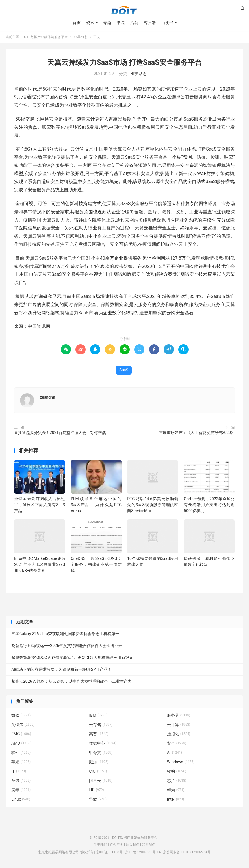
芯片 (177, 781)
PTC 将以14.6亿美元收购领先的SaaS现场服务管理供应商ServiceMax (153, 505)
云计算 (179, 725)
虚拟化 (179, 734)
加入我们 (133, 845)
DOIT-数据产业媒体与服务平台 (125, 10)
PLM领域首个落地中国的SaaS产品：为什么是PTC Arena (96, 505)
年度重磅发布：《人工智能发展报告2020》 (197, 433)
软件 (21, 753)
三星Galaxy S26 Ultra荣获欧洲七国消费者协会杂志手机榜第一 (65, 634)
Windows (181, 762)
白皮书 (167, 23)
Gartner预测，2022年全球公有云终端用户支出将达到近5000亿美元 (209, 505)
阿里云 (101, 781)
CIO (98, 771)
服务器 (179, 715)
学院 (121, 23)
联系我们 (149, 845)
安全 (177, 743)
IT (19, 771)
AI (175, 753)
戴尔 (99, 762)
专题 (107, 23)
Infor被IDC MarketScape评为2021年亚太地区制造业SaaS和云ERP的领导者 (40, 564)
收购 (177, 771)
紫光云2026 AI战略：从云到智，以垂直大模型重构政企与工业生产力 (72, 681)
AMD (21, 743)
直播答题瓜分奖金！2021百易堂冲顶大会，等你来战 (60, 433)
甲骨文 (101, 753)
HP (96, 790)
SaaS (124, 370)
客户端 (150, 23)
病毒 (21, 790)
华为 (176, 790)
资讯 (90, 23)
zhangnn (47, 397)
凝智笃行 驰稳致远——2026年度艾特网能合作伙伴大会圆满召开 (67, 646)
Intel (176, 799)
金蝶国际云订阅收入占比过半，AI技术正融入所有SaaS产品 (40, 505)
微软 (21, 715)
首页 (77, 23)
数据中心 (103, 743)
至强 (21, 781)
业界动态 (81, 37)
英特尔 (23, 725)
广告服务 (116, 845)
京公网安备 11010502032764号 (187, 852)
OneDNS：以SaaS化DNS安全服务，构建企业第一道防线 (96, 564)
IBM (98, 715)
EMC (21, 734)
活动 (134, 23)
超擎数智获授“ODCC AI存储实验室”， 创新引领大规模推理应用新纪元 (72, 658)
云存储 (101, 725)
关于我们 (100, 845)
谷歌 (98, 799)
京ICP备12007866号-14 (143, 852)
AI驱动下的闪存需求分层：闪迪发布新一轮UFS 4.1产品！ (61, 669)
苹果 (21, 762)
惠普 (99, 734)
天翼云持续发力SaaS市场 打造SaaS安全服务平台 (124, 62)
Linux (21, 799)
